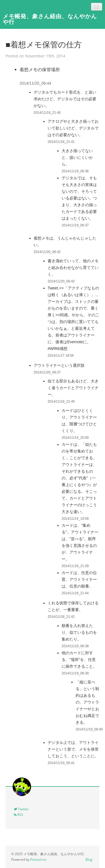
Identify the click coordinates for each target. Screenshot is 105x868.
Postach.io (38, 859)
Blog (89, 859)
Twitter (21, 809)
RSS (19, 815)
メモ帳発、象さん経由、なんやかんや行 (50, 19)
